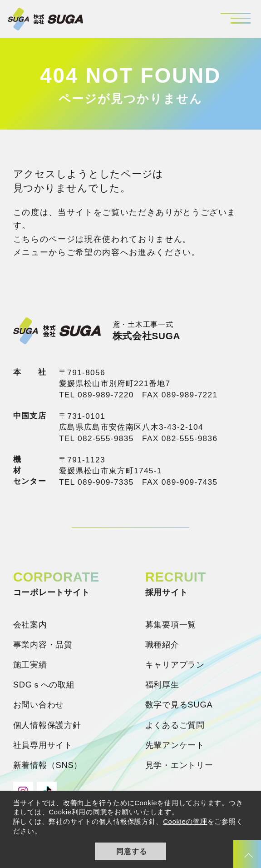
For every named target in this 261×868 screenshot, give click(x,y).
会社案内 (30, 625)
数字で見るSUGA (179, 705)
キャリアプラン (175, 665)
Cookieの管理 (185, 822)
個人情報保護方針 (47, 725)
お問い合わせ (39, 705)
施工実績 (30, 665)
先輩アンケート (175, 745)
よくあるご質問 (175, 725)
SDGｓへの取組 (44, 685)
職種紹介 (162, 645)
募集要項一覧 (171, 625)
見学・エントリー (179, 765)
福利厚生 (162, 685)
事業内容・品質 (43, 645)
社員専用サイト (43, 745)
